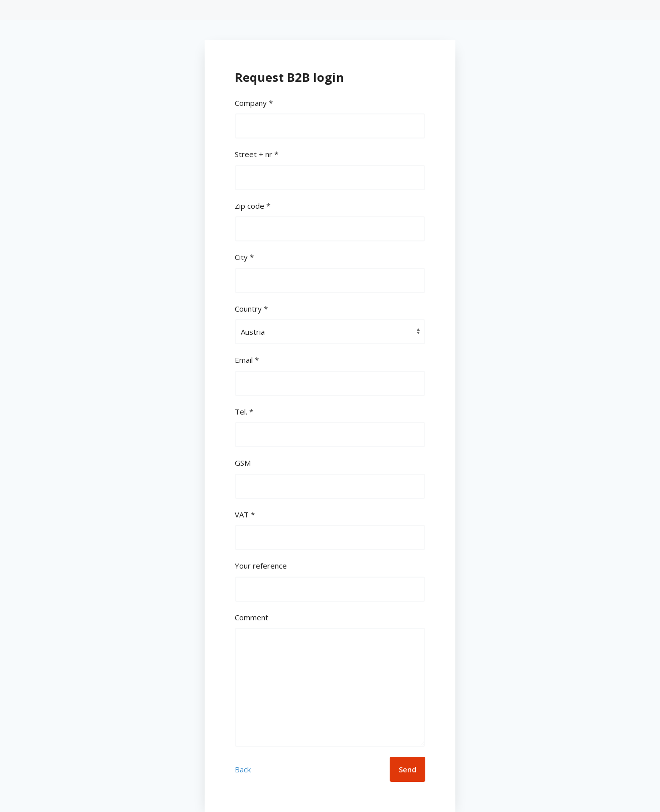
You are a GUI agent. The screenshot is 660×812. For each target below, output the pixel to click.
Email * (247, 360)
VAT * (245, 514)
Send (407, 769)
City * (244, 257)
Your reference (261, 566)
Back (243, 769)
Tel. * (244, 412)
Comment (252, 617)
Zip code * (253, 206)
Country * (251, 309)
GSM (243, 463)
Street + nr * (257, 154)
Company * (254, 103)
